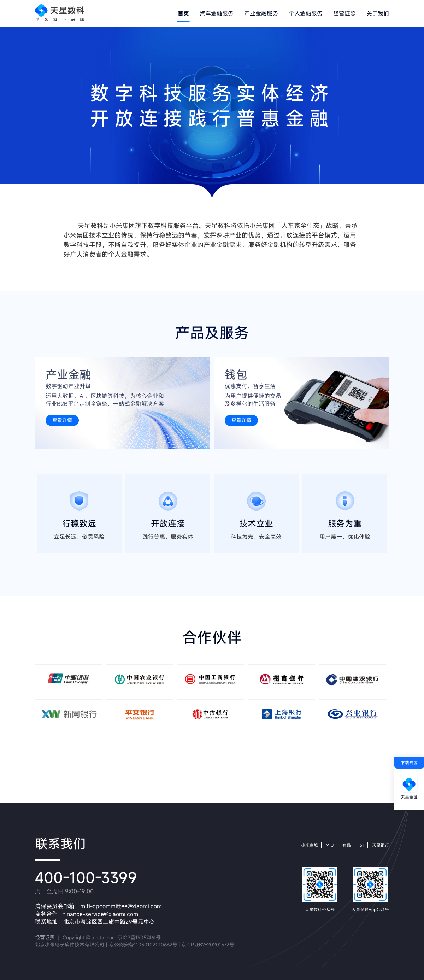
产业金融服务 (261, 13)
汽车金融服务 (217, 13)
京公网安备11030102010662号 (143, 944)
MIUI (330, 845)
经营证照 (344, 13)
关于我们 (378, 13)
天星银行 (381, 845)
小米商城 (310, 845)
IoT (361, 845)
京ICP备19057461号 (139, 937)
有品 (347, 845)
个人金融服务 (306, 13)
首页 (183, 13)
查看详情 (62, 420)
